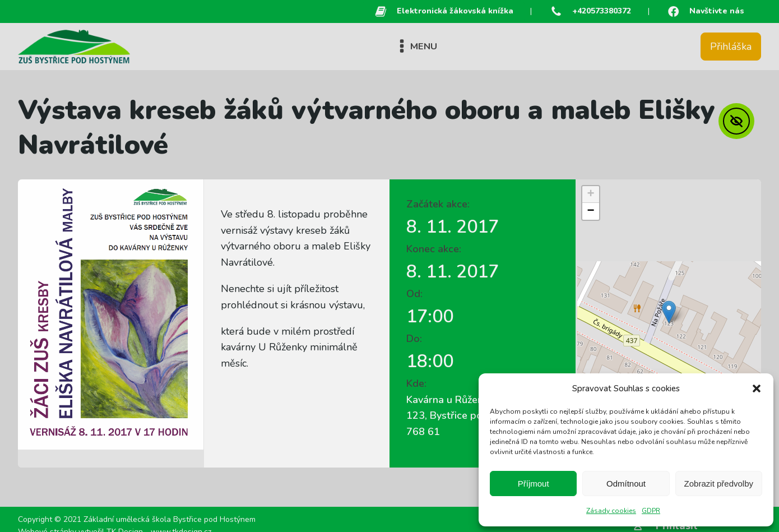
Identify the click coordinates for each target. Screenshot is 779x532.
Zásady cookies (611, 511)
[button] (757, 388)
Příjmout (534, 484)
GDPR (651, 511)
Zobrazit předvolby (719, 484)
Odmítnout (626, 484)
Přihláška (731, 47)
